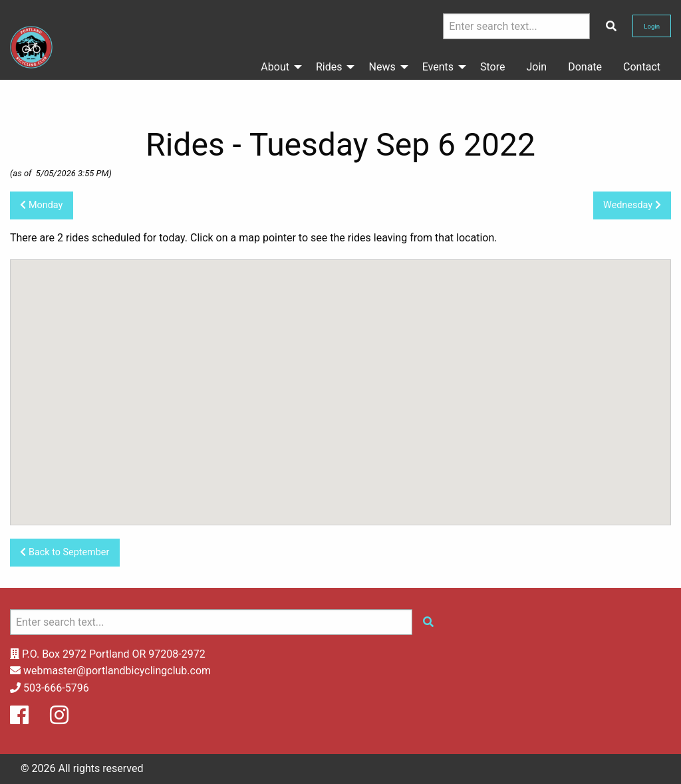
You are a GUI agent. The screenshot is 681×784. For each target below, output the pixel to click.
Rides (329, 67)
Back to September (65, 552)
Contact (642, 67)
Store (492, 67)
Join (537, 67)
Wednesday (632, 205)
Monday (41, 205)
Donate (585, 67)
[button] (226, 302)
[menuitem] (278, 67)
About (275, 67)
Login (652, 26)
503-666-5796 (56, 688)
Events (438, 67)
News (382, 67)
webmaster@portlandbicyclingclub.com (117, 671)
